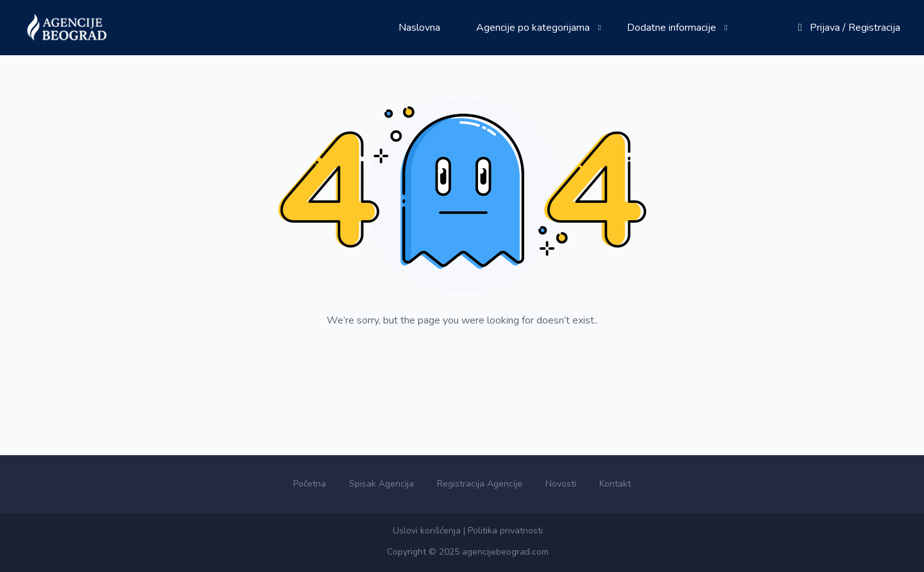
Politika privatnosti (505, 531)
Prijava (825, 28)
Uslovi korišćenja (427, 531)
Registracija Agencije (480, 484)
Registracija (874, 28)
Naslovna (419, 28)
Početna (310, 484)
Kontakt (615, 484)
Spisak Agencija (381, 484)
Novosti (561, 484)
